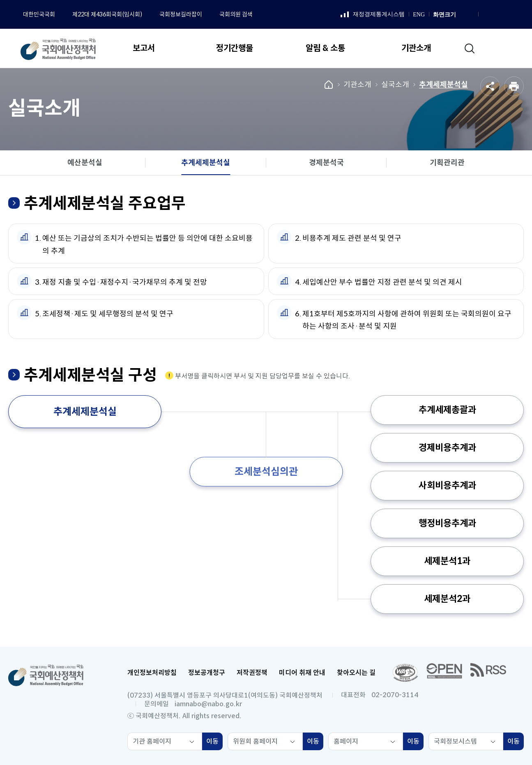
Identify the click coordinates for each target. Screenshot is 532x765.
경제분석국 (326, 163)
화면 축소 (470, 15)
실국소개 (395, 85)
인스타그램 (496, 15)
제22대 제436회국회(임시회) (107, 14)
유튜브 (506, 15)
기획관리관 (447, 163)
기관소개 (357, 85)
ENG (419, 15)
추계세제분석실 (443, 85)
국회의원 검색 (236, 14)
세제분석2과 (447, 599)
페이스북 (486, 15)
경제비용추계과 (447, 448)
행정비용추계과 (447, 523)
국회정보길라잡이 (181, 14)
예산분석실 (85, 163)
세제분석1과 (447, 561)
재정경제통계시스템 (373, 15)
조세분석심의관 (266, 472)
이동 (214, 742)
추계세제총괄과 (447, 410)
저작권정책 (252, 673)
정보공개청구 (207, 673)
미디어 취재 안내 (302, 673)
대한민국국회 (39, 14)
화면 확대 (461, 15)
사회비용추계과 (447, 485)
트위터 (516, 15)
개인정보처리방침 (152, 673)
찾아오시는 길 (356, 673)
